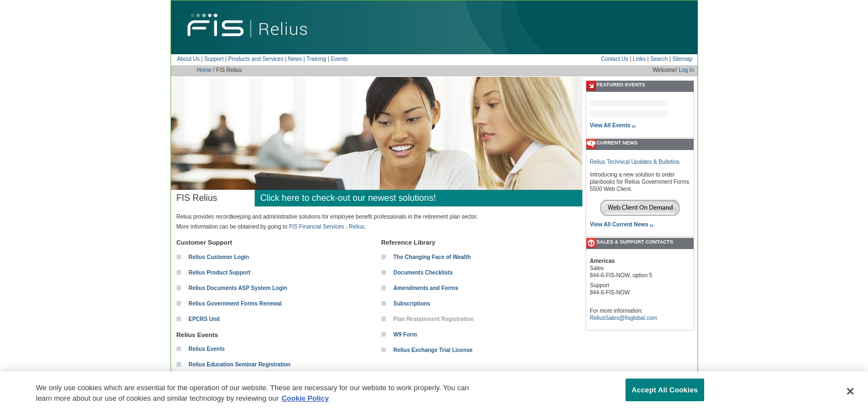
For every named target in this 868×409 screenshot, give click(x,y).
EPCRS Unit (205, 319)
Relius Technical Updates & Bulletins (635, 162)
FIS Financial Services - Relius (327, 227)
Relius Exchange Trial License (433, 350)
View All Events (610, 125)
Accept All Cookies (665, 395)
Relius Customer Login (219, 257)
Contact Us (614, 59)
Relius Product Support (220, 273)
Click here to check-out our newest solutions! (348, 198)
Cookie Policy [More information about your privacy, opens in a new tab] (305, 404)
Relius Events (207, 349)
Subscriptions (412, 304)
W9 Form (405, 335)
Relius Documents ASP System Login (238, 288)
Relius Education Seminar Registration (240, 364)
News (295, 59)
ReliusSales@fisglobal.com (624, 318)
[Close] (850, 397)
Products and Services (256, 59)
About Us (188, 59)
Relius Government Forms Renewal (235, 304)
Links (639, 59)
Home (205, 70)
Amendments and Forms (426, 288)
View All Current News (619, 224)
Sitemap (682, 59)
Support (214, 59)
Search (659, 59)
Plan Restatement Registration (434, 319)
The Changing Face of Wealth (432, 257)
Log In (686, 70)
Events (339, 59)
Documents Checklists (423, 273)
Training (317, 59)
